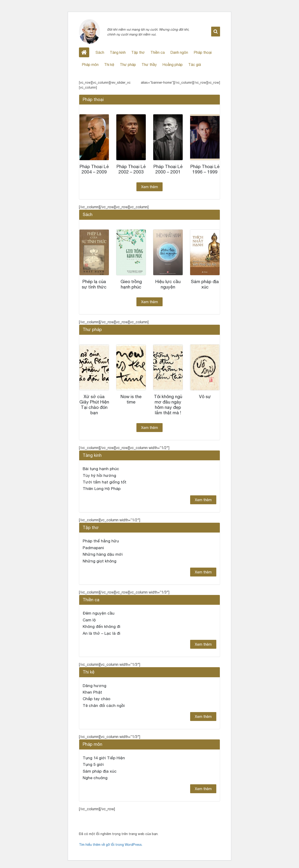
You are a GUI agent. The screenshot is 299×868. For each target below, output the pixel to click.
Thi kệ (109, 65)
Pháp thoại (203, 52)
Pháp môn (90, 65)
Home (84, 52)
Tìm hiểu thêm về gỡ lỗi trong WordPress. (111, 845)
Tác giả (195, 65)
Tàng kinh (118, 52)
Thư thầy (149, 65)
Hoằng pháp (173, 65)
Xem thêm (149, 187)
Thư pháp (128, 65)
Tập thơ (138, 52)
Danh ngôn (179, 52)
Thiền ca (158, 52)
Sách (100, 52)
